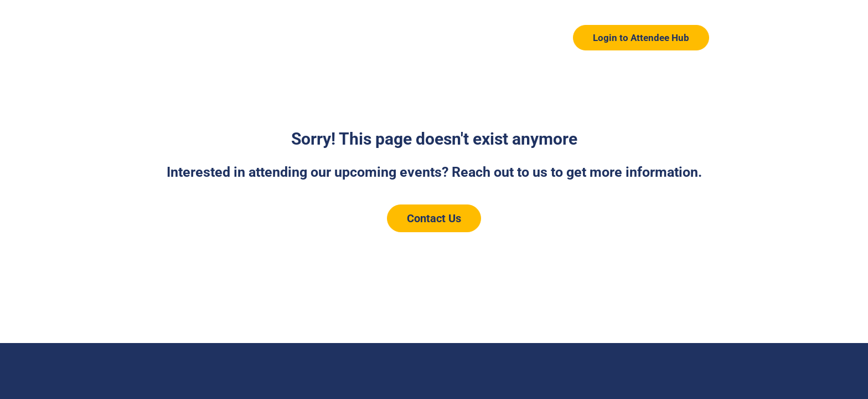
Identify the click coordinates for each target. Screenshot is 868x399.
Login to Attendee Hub (641, 38)
